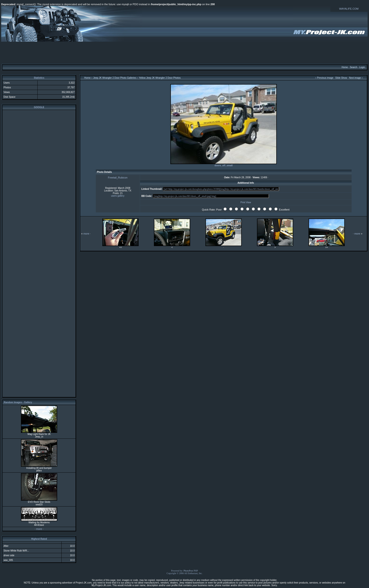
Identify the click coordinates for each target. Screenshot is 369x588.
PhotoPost (188, 571)
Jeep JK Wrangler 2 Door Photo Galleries (115, 78)
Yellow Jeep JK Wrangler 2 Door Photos (160, 78)
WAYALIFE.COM (349, 9)
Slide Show (341, 78)
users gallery (118, 196)
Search (353, 67)
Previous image (325, 78)
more (39, 529)
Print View (246, 202)
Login (362, 67)
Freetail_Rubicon (118, 178)
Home (345, 67)
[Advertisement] (184, 53)
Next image (355, 78)
